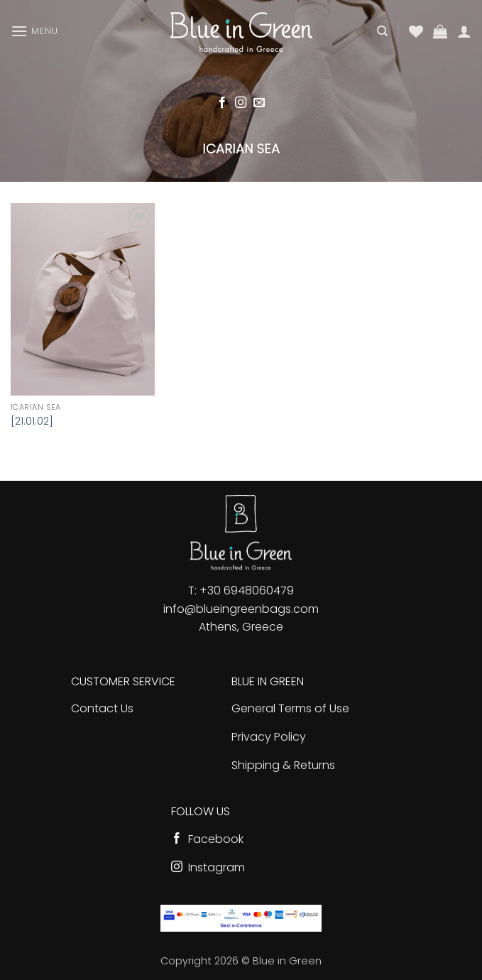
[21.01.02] (32, 421)
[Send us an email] (259, 103)
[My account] (464, 31)
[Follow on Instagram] (241, 103)
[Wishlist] (416, 31)
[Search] (382, 31)
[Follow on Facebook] (222, 103)
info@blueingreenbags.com (241, 609)
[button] (34, 31)
